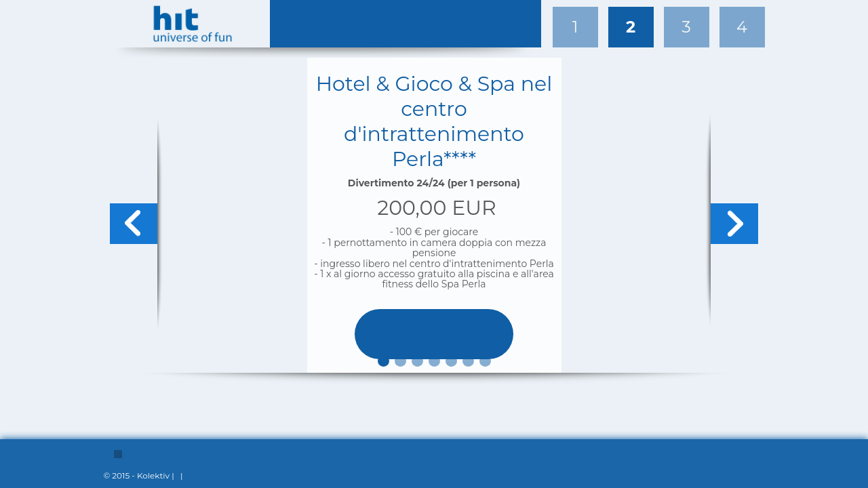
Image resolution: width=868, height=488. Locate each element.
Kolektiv (153, 475)
